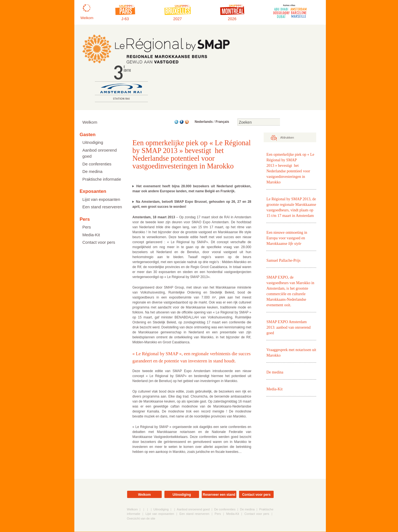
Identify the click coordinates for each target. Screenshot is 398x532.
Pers (87, 227)
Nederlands (204, 122)
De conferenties (97, 164)
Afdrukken (287, 138)
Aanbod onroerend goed (99, 153)
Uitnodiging (93, 142)
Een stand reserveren (102, 207)
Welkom (90, 122)
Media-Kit (91, 235)
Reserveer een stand (219, 495)
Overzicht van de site (141, 519)
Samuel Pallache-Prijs (283, 261)
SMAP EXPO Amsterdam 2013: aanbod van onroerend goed (289, 328)
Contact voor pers (99, 242)
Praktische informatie (102, 179)
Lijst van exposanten (101, 199)
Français (222, 122)
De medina (92, 171)
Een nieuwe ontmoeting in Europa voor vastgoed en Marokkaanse (287, 238)
